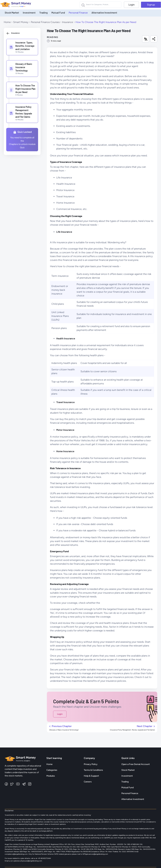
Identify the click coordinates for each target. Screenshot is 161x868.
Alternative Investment (104, 13)
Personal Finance (78, 13)
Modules (51, 776)
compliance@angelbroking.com (16, 854)
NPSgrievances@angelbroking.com (95, 854)
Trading (43, 13)
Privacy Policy (91, 764)
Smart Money (21, 22)
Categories (52, 770)
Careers (88, 782)
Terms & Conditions (93, 770)
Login (132, 5)
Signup (151, 5)
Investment (29, 13)
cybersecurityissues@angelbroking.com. (28, 861)
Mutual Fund (58, 13)
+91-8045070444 (44, 858)
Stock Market (12, 13)
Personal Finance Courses (45, 22)
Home (7, 22)
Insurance (68, 22)
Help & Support (91, 776)
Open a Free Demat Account (136, 764)
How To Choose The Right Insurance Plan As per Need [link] (106, 22)
